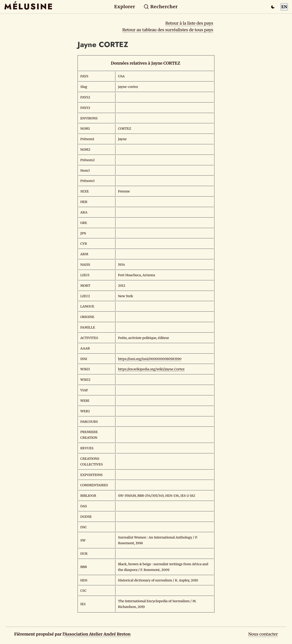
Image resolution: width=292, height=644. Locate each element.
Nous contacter (263, 634)
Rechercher (161, 7)
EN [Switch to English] (284, 7)
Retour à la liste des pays (189, 23)
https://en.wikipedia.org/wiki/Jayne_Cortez (151, 369)
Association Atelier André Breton (97, 634)
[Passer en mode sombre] (273, 7)
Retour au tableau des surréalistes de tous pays (168, 30)
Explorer (125, 7)
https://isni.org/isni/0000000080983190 (150, 359)
